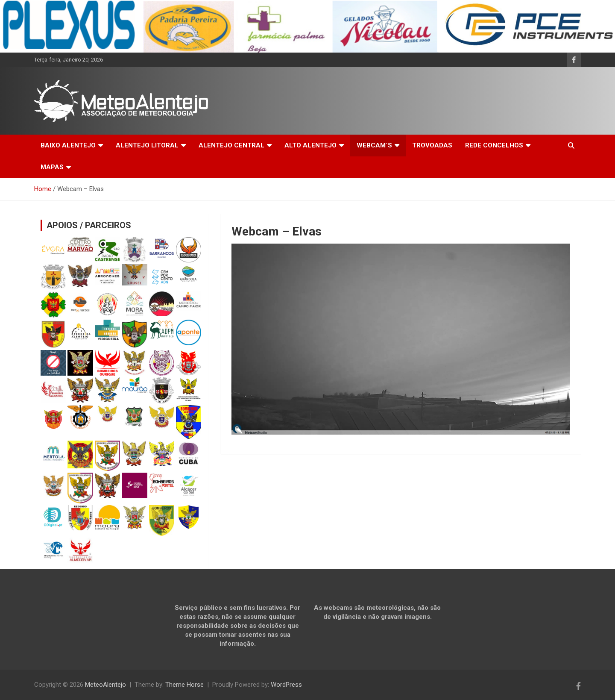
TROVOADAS (432, 145)
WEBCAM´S (374, 145)
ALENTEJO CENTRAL (231, 145)
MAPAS (52, 167)
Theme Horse (184, 685)
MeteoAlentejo (105, 685)
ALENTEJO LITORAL (147, 145)
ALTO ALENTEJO (310, 145)
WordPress (286, 685)
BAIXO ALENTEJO (68, 145)
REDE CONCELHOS (494, 145)
